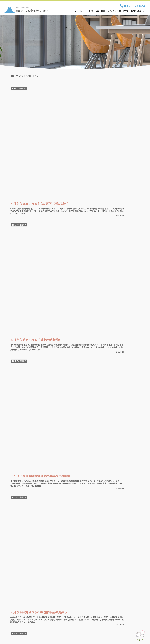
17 (60, 551)
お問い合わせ (138, 11)
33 (106, 551)
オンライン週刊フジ (118, 11)
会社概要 (101, 11)
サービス (89, 11)
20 (83, 551)
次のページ (75, 540)
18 (67, 551)
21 (90, 551)
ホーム (78, 11)
